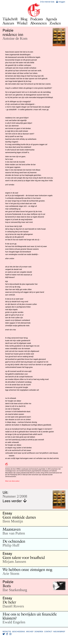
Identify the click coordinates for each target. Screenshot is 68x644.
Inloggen (61, 2)
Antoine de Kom (15, 38)
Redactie (7, 631)
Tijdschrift (10, 19)
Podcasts (37, 19)
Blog (24, 19)
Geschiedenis (18, 631)
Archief (30, 631)
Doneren (39, 631)
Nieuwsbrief (59, 631)
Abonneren (38, 23)
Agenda (51, 19)
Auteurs (8, 23)
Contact (48, 631)
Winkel (22, 23)
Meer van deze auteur (12, 481)
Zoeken (55, 23)
